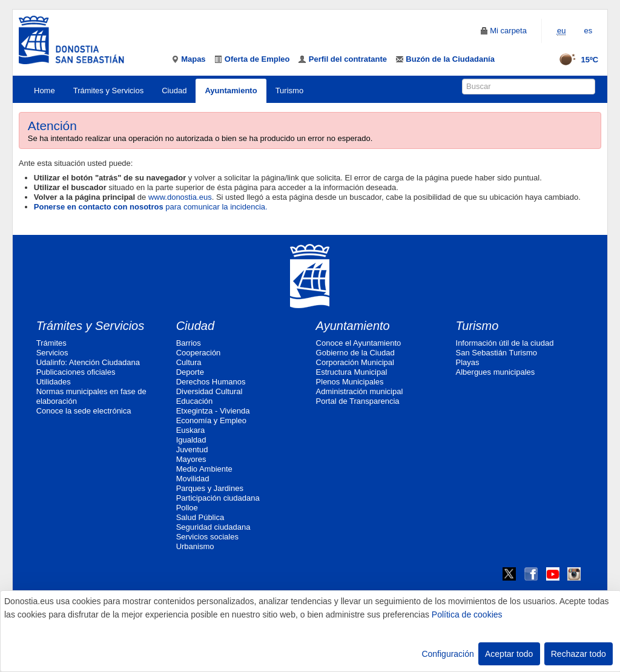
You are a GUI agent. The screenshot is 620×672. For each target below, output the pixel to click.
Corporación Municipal (355, 362)
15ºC (575, 60)
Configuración (447, 654)
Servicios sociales (207, 537)
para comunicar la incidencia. (151, 207)
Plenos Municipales (350, 382)
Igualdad (191, 440)
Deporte (190, 372)
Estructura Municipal (352, 372)
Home (45, 91)
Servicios (52, 353)
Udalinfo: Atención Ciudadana (88, 362)
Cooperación (199, 353)
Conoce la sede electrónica (84, 411)
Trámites (51, 343)
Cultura (189, 362)
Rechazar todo (579, 654)
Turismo (289, 91)
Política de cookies (467, 614)
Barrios (189, 343)
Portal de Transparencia (358, 401)
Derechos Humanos (211, 382)
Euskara (191, 430)
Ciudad (174, 91)
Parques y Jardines (210, 488)
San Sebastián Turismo (496, 353)
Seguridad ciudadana (213, 527)
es (588, 31)
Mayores (191, 459)
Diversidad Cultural (209, 391)
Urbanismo (195, 546)
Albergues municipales (496, 372)
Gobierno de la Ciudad (355, 353)
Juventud (192, 450)
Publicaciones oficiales (76, 372)
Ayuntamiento (231, 91)
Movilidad (193, 479)
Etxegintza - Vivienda (213, 411)
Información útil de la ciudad (505, 343)
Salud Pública (200, 517)
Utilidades (54, 382)
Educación (195, 401)
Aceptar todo (509, 654)
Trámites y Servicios (109, 91)
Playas (468, 362)
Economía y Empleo (211, 420)
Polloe (187, 508)
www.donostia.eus (180, 197)
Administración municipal (360, 391)
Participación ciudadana (218, 498)
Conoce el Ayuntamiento (359, 343)
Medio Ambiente (204, 469)
